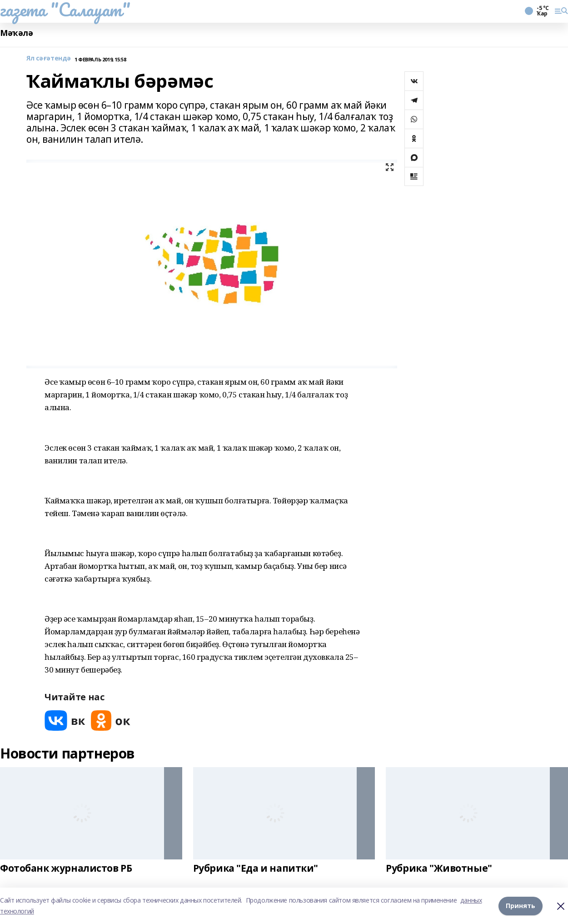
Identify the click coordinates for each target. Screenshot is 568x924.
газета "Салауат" (65, 10)
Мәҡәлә (16, 33)
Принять (521, 906)
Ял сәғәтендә (49, 58)
